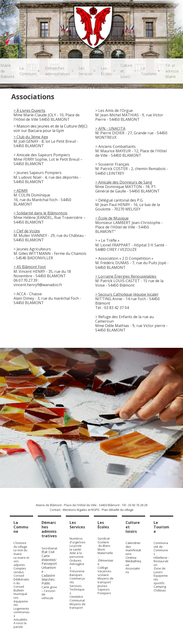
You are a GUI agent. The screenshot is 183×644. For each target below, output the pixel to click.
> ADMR (21, 191)
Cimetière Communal (77, 598)
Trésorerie (77, 571)
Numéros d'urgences (77, 540)
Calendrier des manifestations (133, 548)
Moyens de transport (77, 606)
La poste (76, 546)
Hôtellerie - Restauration (161, 561)
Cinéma (131, 558)
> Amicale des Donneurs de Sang (124, 182)
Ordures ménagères (77, 564)
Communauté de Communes (161, 548)
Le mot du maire (20, 552)
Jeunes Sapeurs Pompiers (104, 589)
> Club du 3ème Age (31, 137)
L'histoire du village (20, 545)
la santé (75, 549)
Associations (133, 570)
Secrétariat (49, 548)
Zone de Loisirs (160, 570)
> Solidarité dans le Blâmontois (40, 213)
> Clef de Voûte (27, 231)
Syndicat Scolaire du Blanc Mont (104, 544)
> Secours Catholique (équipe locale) (127, 294)
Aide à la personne (77, 555)
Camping (160, 587)
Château (160, 590)
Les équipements (21, 601)
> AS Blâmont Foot (30, 267)
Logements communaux (21, 612)
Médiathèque (133, 563)
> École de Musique (112, 218)
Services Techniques (77, 589)
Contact (55, 510)
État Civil (48, 552)
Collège (103, 568)
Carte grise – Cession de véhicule (49, 592)
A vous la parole (20, 625)
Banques (76, 575)
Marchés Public (48, 581)
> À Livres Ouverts (29, 110)
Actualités (20, 619)
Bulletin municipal (20, 592)
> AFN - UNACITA (110, 128)
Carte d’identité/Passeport (49, 560)
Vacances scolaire (104, 573)
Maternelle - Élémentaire (106, 558)
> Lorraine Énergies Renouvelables (126, 276)
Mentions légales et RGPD (81, 510)
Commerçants (77, 580)
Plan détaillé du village (118, 510)
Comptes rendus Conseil (20, 572)
